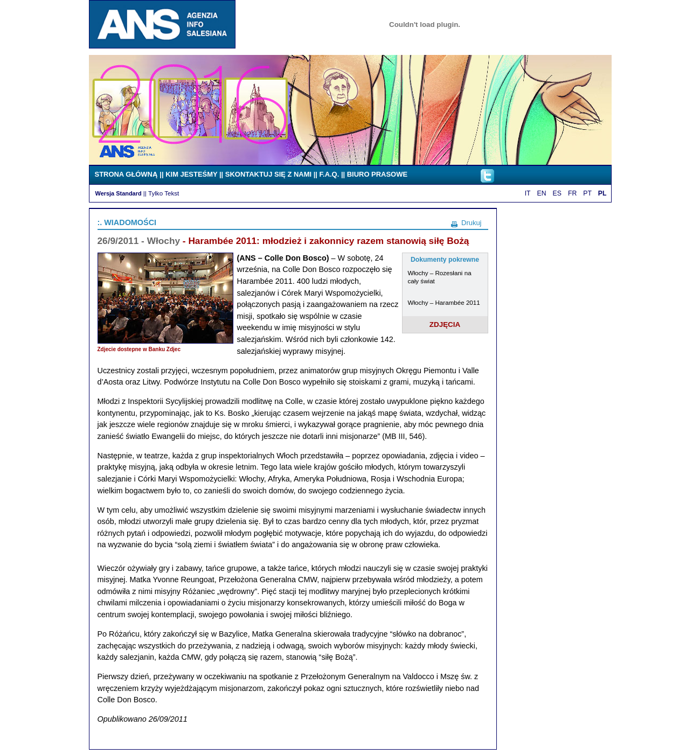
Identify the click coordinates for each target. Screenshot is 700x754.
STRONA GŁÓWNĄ (126, 174)
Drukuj (471, 223)
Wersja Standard (119, 193)
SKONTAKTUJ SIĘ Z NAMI (268, 174)
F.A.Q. (330, 174)
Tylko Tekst (164, 193)
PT (587, 193)
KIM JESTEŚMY (191, 174)
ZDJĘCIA (445, 324)
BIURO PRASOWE (377, 174)
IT (528, 193)
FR (572, 193)
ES (557, 193)
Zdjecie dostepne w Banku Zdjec (139, 349)
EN (542, 193)
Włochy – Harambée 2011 (444, 302)
